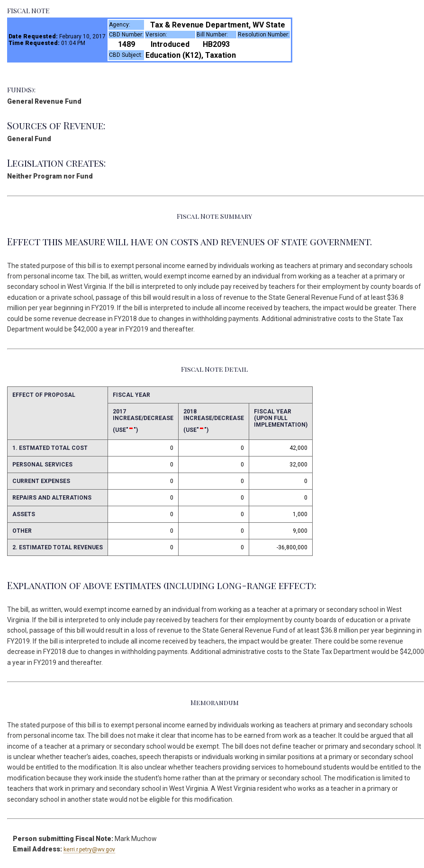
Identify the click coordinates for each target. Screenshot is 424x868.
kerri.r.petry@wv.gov (89, 850)
